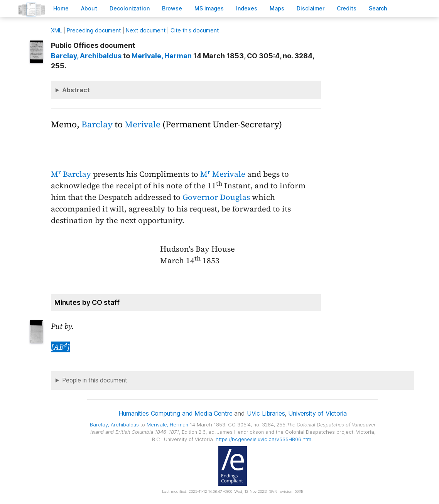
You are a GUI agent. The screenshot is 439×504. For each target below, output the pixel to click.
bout (89, 8)
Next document (146, 30)
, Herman (162, 56)
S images (209, 8)
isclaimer (311, 8)
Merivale (143, 124)
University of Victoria (317, 413)
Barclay (97, 124)
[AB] (60, 347)
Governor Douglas (216, 197)
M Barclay (71, 174)
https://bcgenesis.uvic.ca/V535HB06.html (264, 439)
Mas (277, 8)
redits (347, 8)
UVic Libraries (266, 413)
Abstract (76, 90)
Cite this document (195, 30)
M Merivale (223, 174)
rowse (172, 8)
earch (378, 8)
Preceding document (94, 30)
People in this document (95, 380)
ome (61, 8)
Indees (247, 8)
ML (56, 30)
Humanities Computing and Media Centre (175, 413)
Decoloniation (130, 8)
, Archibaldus (86, 56)
